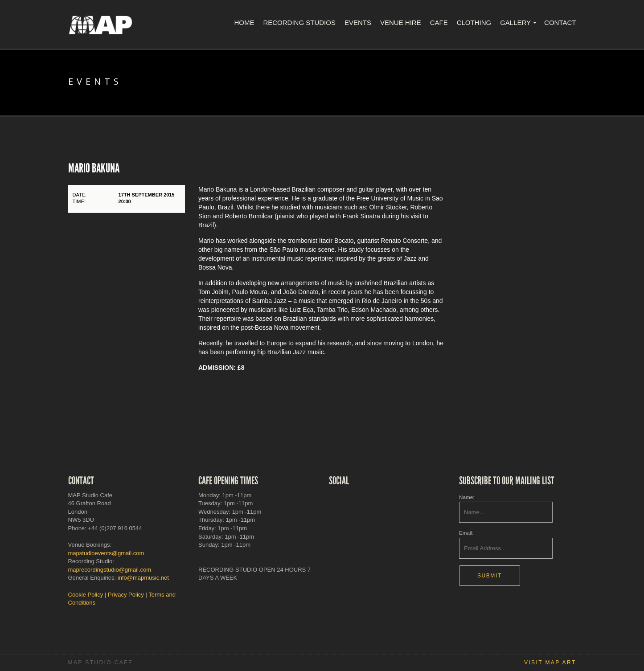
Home (244, 23)
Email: (466, 533)
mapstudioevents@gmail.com (106, 553)
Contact (560, 23)
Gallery (515, 23)
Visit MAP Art (550, 663)
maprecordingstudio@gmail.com (110, 570)
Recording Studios (299, 23)
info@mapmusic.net (143, 578)
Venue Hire (401, 23)
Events (358, 23)
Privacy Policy (126, 595)
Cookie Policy (86, 595)
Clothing (474, 23)
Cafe (439, 23)
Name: (467, 497)
